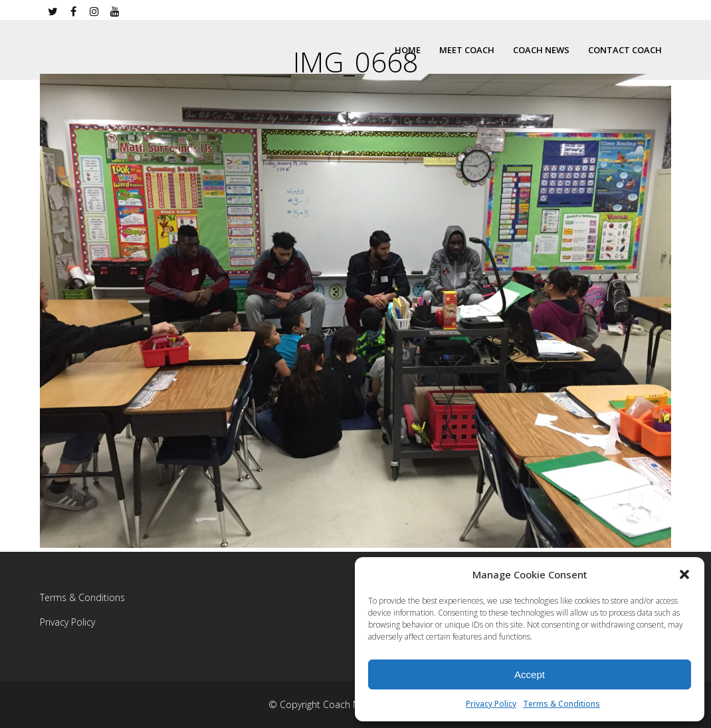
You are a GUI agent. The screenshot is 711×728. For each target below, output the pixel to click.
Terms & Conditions (561, 704)
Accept (530, 674)
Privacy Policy (491, 704)
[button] (684, 574)
